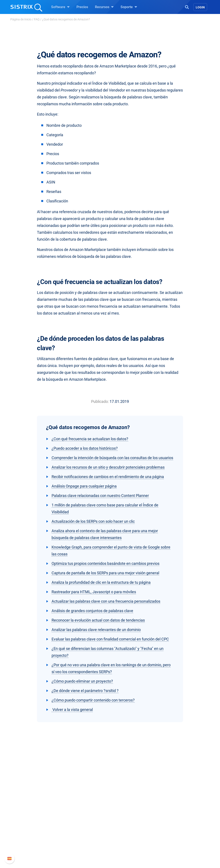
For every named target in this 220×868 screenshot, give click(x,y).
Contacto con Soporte (181, 837)
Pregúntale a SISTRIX (131, 816)
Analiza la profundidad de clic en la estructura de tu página (101, 582)
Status (170, 844)
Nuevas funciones (178, 823)
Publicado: (100, 401)
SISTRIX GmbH (29, 808)
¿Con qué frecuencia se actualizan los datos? (90, 439)
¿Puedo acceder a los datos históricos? (85, 448)
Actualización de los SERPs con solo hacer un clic (93, 521)
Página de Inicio (21, 19)
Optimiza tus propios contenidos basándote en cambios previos (105, 563)
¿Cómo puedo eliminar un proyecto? (82, 681)
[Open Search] (187, 7)
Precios (82, 7)
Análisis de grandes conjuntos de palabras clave (92, 611)
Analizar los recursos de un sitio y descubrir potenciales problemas (108, 467)
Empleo (29, 823)
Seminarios (124, 823)
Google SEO (75, 823)
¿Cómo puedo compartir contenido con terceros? (93, 700)
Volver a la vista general (72, 710)
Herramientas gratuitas (133, 837)
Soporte (129, 7)
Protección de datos (31, 840)
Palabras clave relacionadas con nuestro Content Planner (100, 496)
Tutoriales (123, 844)
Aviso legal (25, 849)
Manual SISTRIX (183, 816)
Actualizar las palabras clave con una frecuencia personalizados (106, 601)
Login (200, 7)
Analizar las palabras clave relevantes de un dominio (96, 630)
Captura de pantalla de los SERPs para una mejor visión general (105, 573)
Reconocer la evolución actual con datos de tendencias (98, 620)
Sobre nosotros (28, 816)
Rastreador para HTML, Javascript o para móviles (94, 592)
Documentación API (180, 830)
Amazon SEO (76, 830)
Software (60, 7)
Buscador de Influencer (83, 837)
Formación (24, 830)
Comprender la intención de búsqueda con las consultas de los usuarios (112, 458)
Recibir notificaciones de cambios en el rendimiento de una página (108, 477)
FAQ (37, 19)
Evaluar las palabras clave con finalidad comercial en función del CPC (110, 639)
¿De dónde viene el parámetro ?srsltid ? (85, 691)
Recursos (104, 7)
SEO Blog (122, 830)
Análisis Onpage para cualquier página (84, 486)
